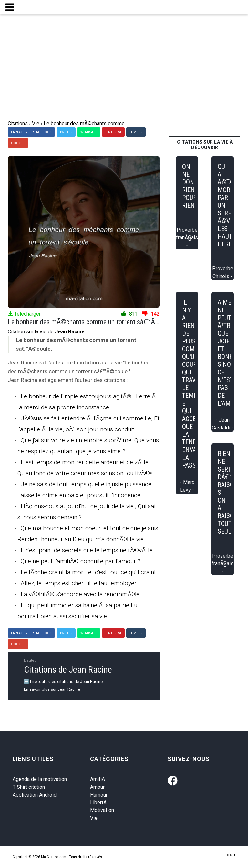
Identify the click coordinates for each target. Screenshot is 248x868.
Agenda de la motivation (40, 779)
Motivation (102, 810)
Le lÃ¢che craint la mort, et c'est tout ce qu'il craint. (89, 572)
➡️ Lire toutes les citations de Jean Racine (63, 682)
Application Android (35, 795)
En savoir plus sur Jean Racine (52, 689)
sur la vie (36, 332)
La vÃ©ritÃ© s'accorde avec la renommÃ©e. (81, 594)
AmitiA (98, 779)
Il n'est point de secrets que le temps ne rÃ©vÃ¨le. (87, 550)
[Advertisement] (124, 71)
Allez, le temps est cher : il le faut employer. (79, 583)
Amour (97, 787)
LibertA (98, 803)
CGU (231, 855)
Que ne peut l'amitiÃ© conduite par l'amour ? (81, 561)
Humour (99, 795)
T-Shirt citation (29, 787)
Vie (94, 818)
